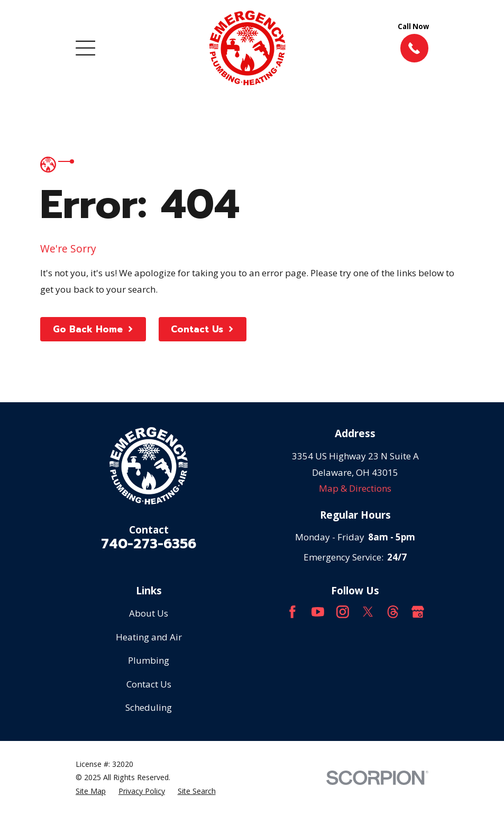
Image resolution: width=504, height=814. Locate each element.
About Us (149, 613)
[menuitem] (91, 791)
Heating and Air (149, 637)
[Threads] (393, 612)
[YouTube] (318, 612)
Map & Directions (355, 488)
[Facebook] (292, 612)
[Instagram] (343, 612)
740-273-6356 (149, 544)
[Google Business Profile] (418, 612)
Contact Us (149, 684)
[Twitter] (368, 612)
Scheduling (149, 707)
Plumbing (149, 660)
